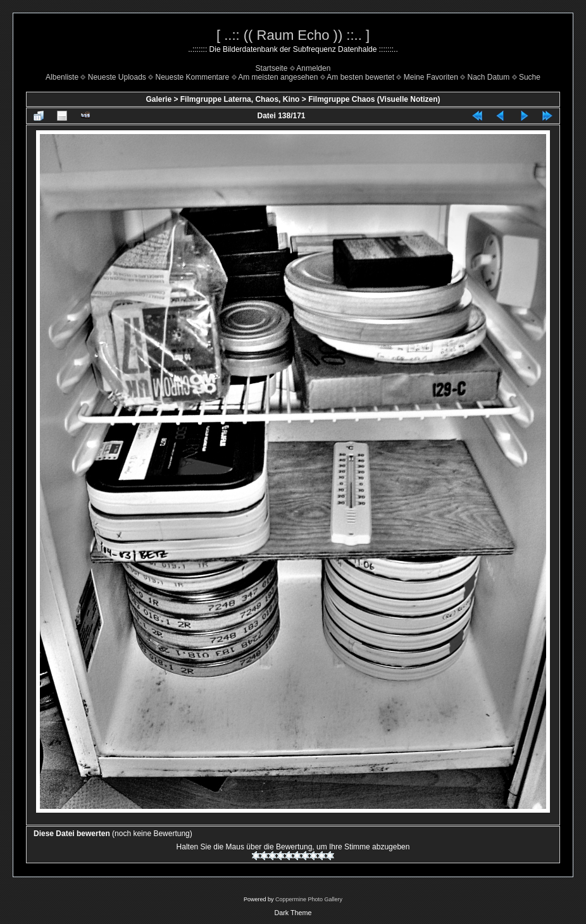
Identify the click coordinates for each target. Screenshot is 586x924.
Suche (530, 77)
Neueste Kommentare (193, 77)
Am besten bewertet (360, 77)
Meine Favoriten (431, 77)
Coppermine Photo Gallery (309, 899)
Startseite (272, 68)
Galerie (159, 99)
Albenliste (62, 77)
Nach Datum (489, 77)
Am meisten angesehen (278, 77)
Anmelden (313, 68)
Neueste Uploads (117, 77)
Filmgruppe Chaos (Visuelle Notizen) (374, 99)
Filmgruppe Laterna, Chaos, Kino (240, 99)
